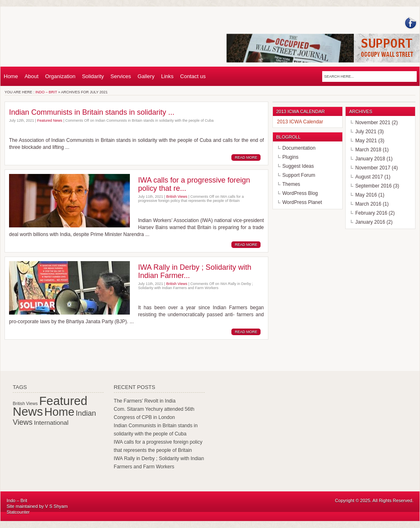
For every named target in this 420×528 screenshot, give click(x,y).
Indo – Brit (46, 92)
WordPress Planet (302, 202)
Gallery (146, 76)
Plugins (290, 157)
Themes (291, 184)
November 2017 (373, 168)
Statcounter (18, 512)
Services (121, 76)
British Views (177, 197)
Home (11, 76)
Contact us (193, 76)
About (32, 76)
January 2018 (370, 159)
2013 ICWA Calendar (300, 122)
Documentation (299, 148)
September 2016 (373, 186)
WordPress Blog (300, 193)
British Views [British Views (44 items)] (25, 403)
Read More (246, 157)
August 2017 (369, 177)
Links (167, 76)
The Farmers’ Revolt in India (145, 401)
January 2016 (370, 222)
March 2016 (368, 204)
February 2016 (371, 213)
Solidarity (93, 76)
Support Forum (299, 175)
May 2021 (366, 141)
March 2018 (368, 150)
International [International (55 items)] (51, 423)
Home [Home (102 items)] (59, 412)
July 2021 (366, 132)
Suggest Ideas (298, 166)
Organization (60, 76)
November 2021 (373, 123)
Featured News (50, 120)
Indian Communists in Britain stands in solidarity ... (92, 112)
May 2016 (366, 195)
